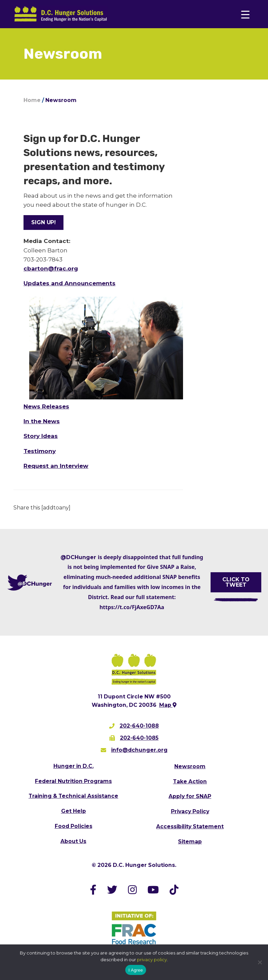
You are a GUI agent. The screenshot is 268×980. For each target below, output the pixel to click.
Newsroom (190, 766)
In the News (42, 421)
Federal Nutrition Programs (73, 781)
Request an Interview (56, 466)
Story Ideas (41, 436)
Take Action (190, 781)
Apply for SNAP (190, 796)
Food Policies (74, 826)
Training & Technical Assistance (73, 796)
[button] (43, 223)
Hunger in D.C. (74, 766)
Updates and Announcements (70, 283)
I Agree (136, 970)
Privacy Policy (190, 811)
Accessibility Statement (190, 826)
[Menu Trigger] (245, 14)
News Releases (46, 406)
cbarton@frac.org (51, 268)
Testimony (40, 451)
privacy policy (152, 960)
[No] (260, 962)
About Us (73, 841)
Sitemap (190, 842)
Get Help (74, 811)
